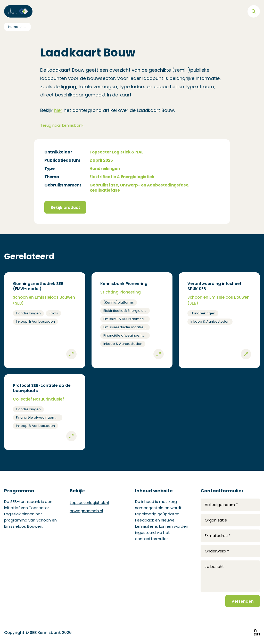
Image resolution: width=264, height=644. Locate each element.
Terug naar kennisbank (62, 125)
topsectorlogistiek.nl (89, 503)
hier (58, 110)
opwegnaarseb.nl (86, 511)
